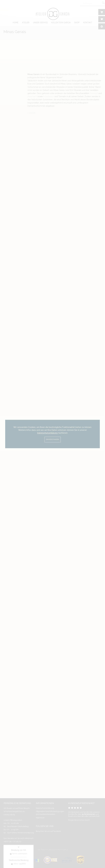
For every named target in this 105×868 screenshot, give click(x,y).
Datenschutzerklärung (47, 433)
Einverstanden (52, 439)
